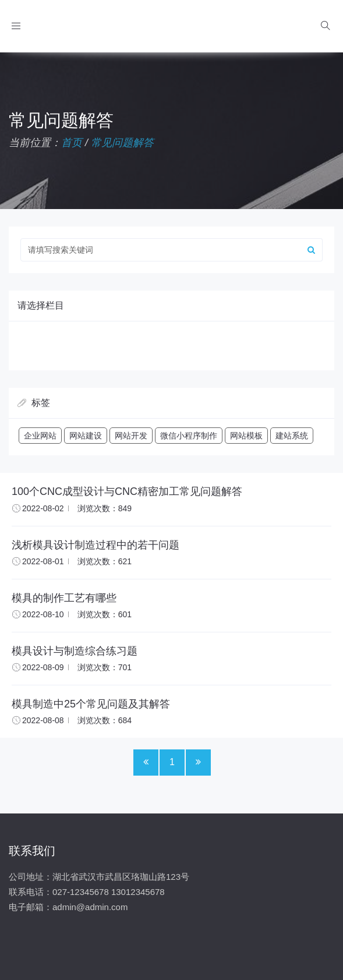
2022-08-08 (43, 720)
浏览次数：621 (105, 561)
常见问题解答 (122, 143)
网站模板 (246, 436)
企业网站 (40, 436)
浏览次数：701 (105, 667)
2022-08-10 (43, 614)
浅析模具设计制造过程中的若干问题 (96, 545)
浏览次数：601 (105, 614)
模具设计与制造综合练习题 (75, 651)
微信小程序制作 (189, 436)
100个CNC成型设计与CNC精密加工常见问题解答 (127, 491)
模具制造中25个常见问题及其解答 (91, 704)
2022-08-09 (43, 667)
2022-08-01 (43, 561)
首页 (72, 143)
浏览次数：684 (105, 720)
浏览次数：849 (105, 508)
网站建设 (86, 436)
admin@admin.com (90, 907)
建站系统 (292, 436)
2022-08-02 (43, 508)
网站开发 (131, 436)
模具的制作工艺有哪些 (64, 598)
